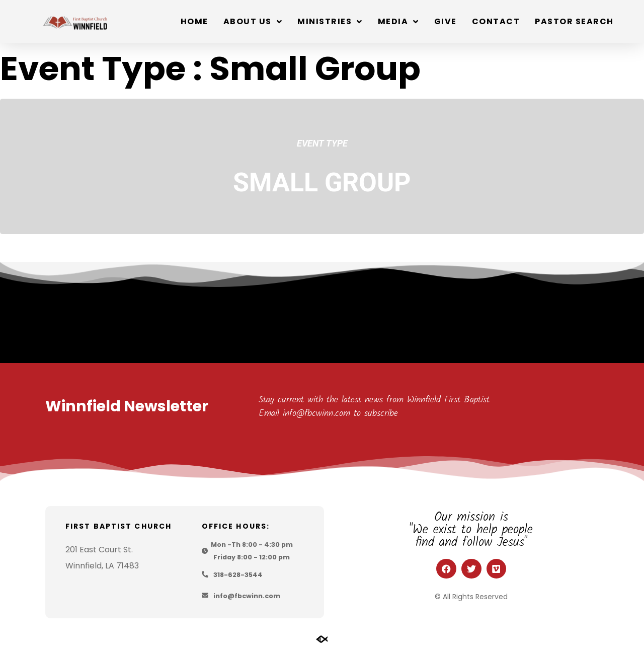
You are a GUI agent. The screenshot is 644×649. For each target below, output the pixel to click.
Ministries (330, 22)
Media (398, 22)
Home (194, 21)
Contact (496, 21)
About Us (253, 22)
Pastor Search (574, 21)
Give (446, 21)
